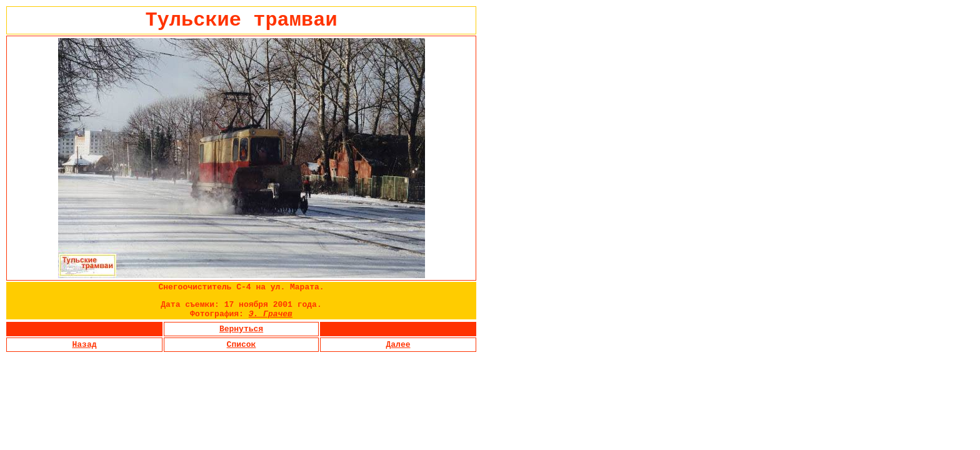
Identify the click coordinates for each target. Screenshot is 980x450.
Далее (398, 345)
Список (242, 345)
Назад (84, 345)
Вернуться (241, 329)
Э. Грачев (271, 314)
